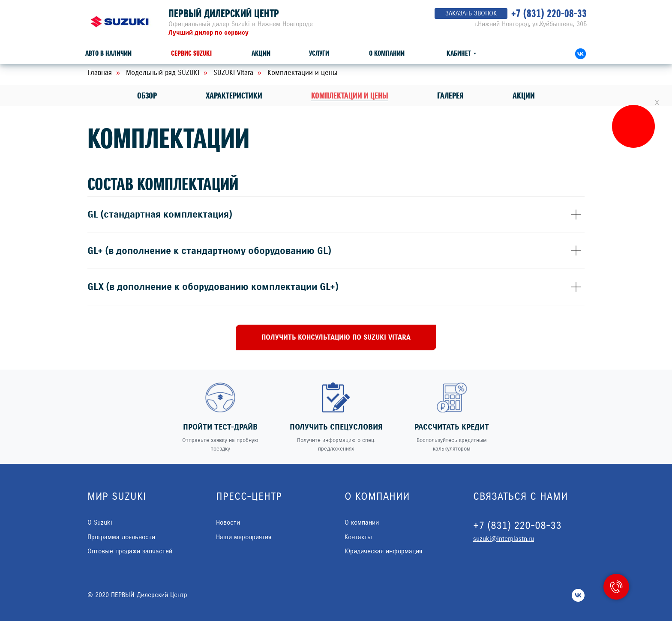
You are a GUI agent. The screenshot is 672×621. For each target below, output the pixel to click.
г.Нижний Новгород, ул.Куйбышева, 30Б (531, 24)
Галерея (450, 96)
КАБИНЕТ (459, 53)
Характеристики (234, 96)
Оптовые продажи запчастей (130, 551)
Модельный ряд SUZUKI (163, 73)
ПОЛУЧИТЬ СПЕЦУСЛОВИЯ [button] (336, 427)
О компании (362, 522)
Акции (524, 96)
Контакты (358, 537)
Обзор (147, 96)
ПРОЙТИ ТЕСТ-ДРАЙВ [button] (220, 427)
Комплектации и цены (350, 96)
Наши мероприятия (244, 537)
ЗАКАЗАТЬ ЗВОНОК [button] (471, 13)
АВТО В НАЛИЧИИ (108, 53)
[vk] (578, 595)
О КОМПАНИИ (387, 53)
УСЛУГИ (319, 53)
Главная (100, 73)
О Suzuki (100, 522)
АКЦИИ (261, 53)
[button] (336, 337)
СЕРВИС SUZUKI (191, 53)
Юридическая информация (383, 551)
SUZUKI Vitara (233, 73)
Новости (228, 522)
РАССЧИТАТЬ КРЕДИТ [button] (452, 427)
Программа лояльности (121, 537)
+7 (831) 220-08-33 (549, 13)
